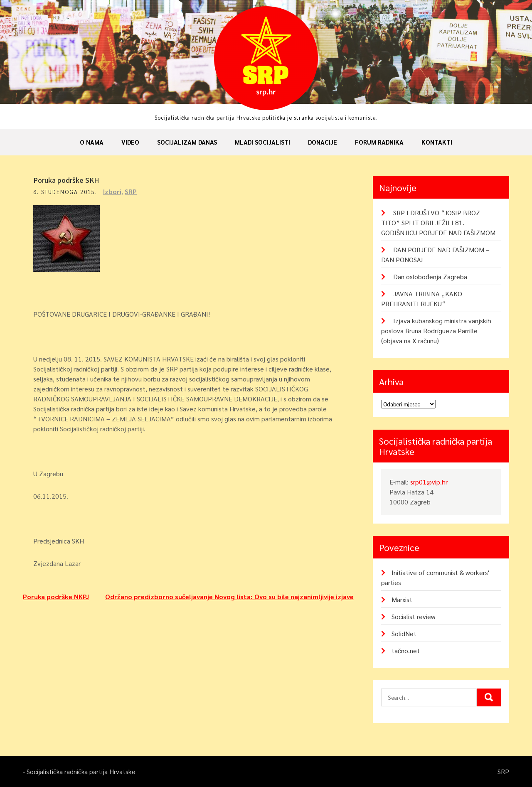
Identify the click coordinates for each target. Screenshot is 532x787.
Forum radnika (379, 142)
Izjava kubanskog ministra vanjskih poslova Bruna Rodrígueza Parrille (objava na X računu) (436, 331)
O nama (92, 142)
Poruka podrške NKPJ (56, 596)
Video (130, 142)
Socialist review (414, 616)
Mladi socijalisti (262, 142)
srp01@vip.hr (429, 482)
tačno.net (406, 651)
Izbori (112, 191)
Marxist (402, 599)
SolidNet (404, 633)
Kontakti (437, 142)
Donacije (323, 142)
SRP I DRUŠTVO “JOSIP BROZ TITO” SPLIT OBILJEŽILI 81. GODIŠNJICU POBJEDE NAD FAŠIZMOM (438, 223)
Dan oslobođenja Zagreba (430, 277)
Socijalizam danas (187, 142)
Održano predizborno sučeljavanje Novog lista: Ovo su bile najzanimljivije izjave (229, 596)
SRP (131, 191)
